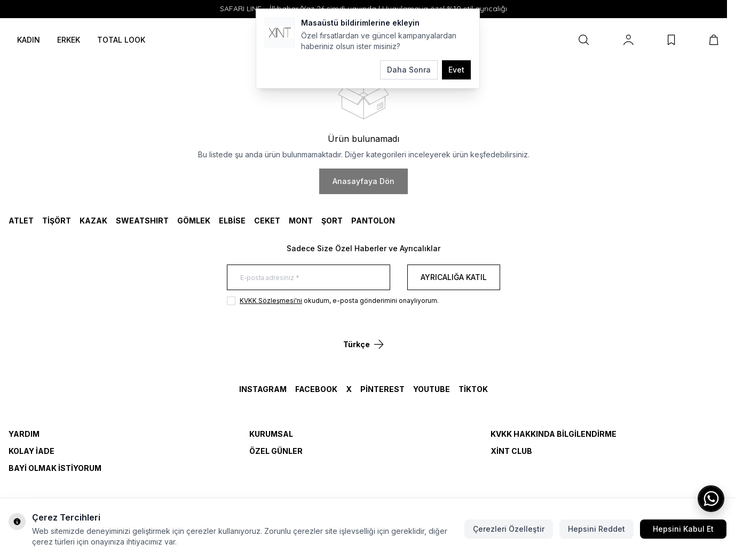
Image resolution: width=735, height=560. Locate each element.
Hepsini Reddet (596, 529)
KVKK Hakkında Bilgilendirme (554, 434)
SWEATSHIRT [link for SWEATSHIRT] (142, 221)
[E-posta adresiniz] (309, 277)
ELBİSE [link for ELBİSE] (232, 221)
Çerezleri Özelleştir (509, 529)
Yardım (24, 434)
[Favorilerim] (671, 40)
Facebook (316, 389)
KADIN (29, 40)
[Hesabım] (629, 40)
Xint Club (511, 451)
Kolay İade (31, 451)
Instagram (263, 389)
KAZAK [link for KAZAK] (93, 221)
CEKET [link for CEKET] (267, 221)
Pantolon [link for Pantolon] (373, 221)
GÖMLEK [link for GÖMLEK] (194, 221)
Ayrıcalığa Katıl (454, 277)
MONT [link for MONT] (301, 221)
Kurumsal (271, 434)
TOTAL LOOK (121, 40)
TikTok (473, 389)
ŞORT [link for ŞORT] (332, 221)
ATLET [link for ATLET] (21, 221)
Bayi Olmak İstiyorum (55, 468)
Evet (456, 70)
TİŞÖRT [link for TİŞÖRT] (57, 221)
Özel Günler (276, 451)
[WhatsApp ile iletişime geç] (711, 499)
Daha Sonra (409, 70)
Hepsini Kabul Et (683, 529)
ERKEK (69, 40)
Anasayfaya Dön (363, 181)
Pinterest (382, 389)
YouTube (432, 389)
